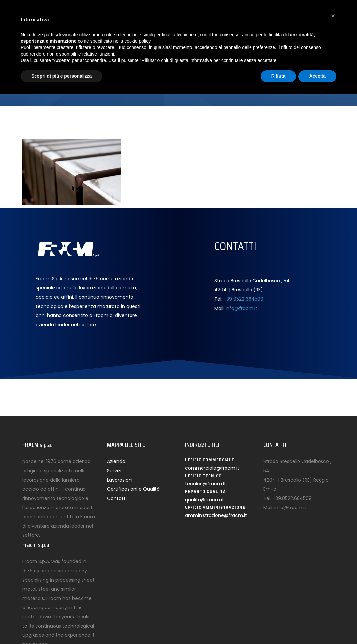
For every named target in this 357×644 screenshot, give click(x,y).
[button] (333, 16)
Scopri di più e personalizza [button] (61, 76)
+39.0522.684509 (292, 498)
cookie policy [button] (137, 41)
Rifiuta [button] (278, 76)
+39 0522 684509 (243, 299)
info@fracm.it (241, 308)
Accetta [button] (317, 76)
